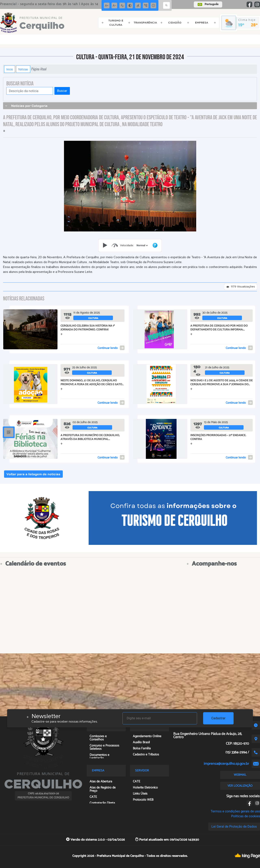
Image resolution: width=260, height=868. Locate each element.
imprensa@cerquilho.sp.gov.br (226, 764)
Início (10, 69)
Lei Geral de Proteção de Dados (234, 827)
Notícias (23, 69)
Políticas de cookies (246, 816)
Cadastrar (218, 718)
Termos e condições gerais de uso (235, 811)
